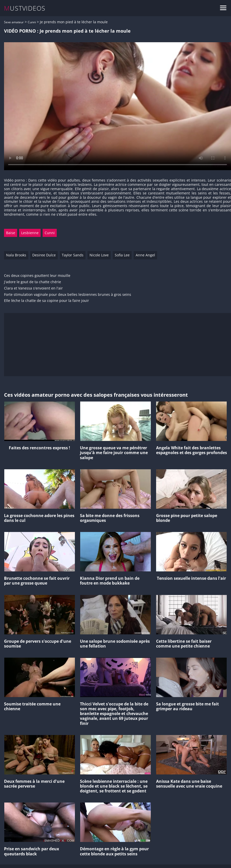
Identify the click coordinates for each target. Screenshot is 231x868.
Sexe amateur (14, 22)
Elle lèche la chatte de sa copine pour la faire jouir (47, 301)
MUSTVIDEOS (25, 8)
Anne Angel (145, 255)
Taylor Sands (73, 255)
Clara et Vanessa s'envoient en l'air (33, 288)
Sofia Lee (122, 255)
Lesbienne (30, 233)
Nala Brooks (16, 255)
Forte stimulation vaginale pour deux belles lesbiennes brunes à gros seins (68, 295)
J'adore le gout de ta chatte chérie (33, 282)
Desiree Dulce (44, 255)
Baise (11, 233)
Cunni (32, 22)
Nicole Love (99, 255)
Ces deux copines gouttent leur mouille (37, 276)
